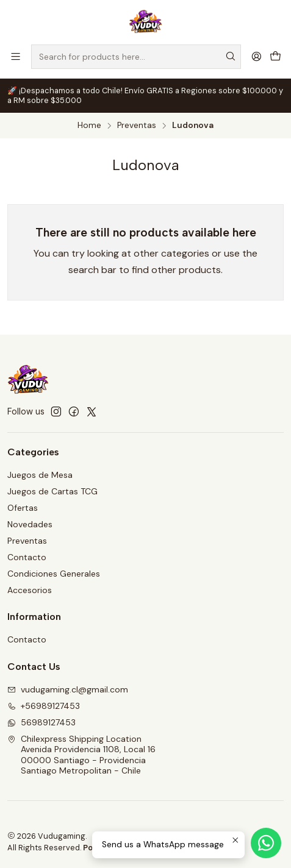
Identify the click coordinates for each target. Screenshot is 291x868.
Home (89, 126)
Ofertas (23, 508)
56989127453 (41, 722)
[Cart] (275, 56)
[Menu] (16, 56)
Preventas (137, 126)
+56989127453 (44, 706)
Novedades (30, 524)
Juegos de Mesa (40, 475)
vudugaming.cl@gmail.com (68, 689)
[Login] (257, 56)
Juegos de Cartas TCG (52, 491)
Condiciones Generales (54, 574)
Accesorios (30, 590)
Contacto (27, 557)
